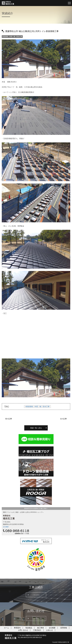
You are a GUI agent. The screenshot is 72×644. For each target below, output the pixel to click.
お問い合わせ (23, 630)
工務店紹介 (37, 630)
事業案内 (17, 628)
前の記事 (9, 419)
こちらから (36, 595)
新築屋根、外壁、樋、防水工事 (12, 37)
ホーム (6, 628)
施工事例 (40, 628)
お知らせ (50, 630)
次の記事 (63, 419)
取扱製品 (29, 628)
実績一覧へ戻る (36, 428)
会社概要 (6, 527)
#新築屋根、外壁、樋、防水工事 (37, 407)
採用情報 (64, 628)
